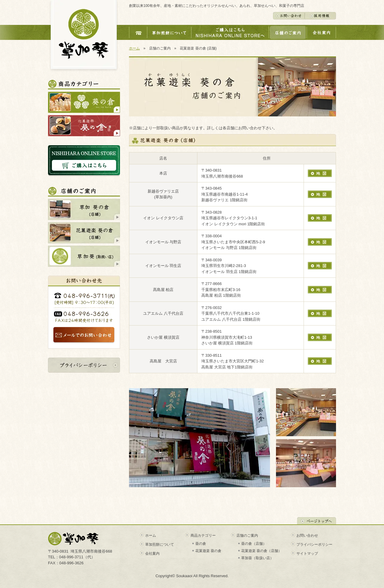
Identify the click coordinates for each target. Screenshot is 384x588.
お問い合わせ (307, 535)
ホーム (134, 48)
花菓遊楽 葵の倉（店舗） (261, 551)
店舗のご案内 (247, 535)
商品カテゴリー (203, 535)
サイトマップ (307, 553)
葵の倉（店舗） (254, 544)
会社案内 (152, 553)
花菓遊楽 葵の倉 (208, 551)
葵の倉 (201, 544)
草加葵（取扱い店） (257, 558)
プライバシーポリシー (314, 544)
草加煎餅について (160, 544)
